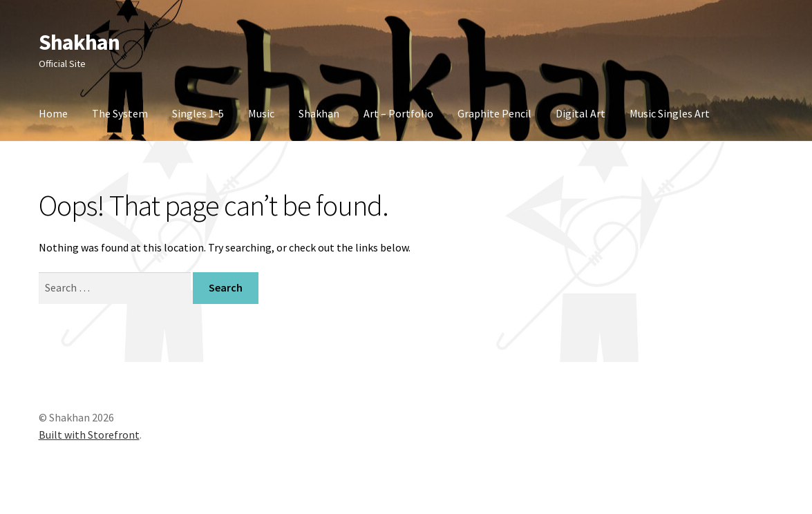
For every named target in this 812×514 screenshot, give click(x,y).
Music (261, 113)
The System (120, 113)
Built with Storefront (89, 435)
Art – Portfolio (398, 113)
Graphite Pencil (494, 113)
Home (53, 113)
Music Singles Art (670, 113)
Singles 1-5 (198, 113)
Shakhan (79, 42)
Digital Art (580, 113)
